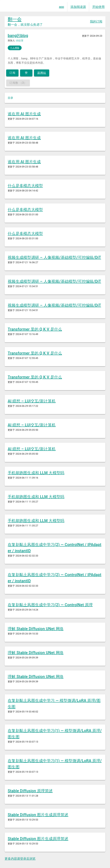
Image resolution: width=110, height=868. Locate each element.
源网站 (42, 73)
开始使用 (98, 7)
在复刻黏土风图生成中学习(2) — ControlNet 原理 (50, 605)
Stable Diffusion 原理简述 (30, 791)
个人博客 (15, 48)
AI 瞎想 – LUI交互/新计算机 (32, 401)
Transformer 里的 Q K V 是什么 (35, 329)
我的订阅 (96, 22)
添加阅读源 (78, 7)
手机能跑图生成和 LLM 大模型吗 (36, 473)
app (61, 7)
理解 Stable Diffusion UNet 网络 (36, 629)
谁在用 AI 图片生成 (24, 114)
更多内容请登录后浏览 (20, 859)
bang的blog (18, 36)
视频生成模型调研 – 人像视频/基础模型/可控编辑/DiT (54, 257)
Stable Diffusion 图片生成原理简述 (38, 815)
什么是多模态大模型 (25, 186)
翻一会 (15, 19)
